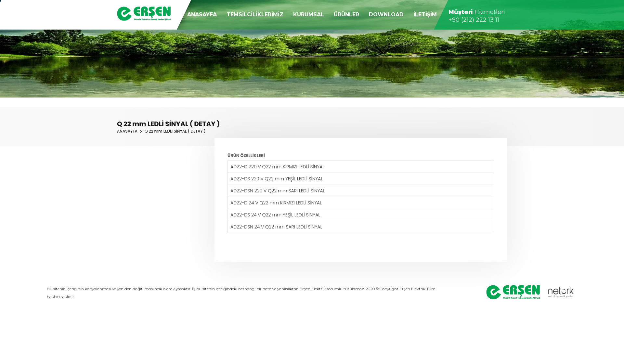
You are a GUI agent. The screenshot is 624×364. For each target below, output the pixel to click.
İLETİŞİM (425, 14)
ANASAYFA (202, 14)
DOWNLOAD (386, 14)
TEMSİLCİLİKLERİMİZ (255, 14)
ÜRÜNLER (346, 14)
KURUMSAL (309, 14)
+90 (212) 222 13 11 (474, 19)
